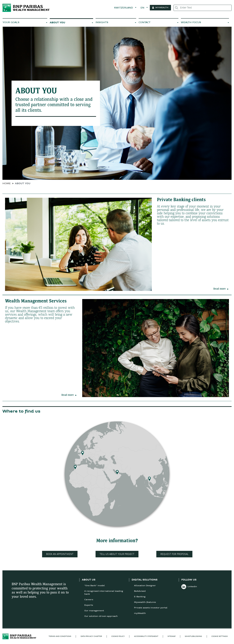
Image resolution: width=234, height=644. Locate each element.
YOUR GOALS (11, 23)
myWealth (140, 613)
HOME (7, 184)
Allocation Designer (145, 586)
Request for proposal (174, 554)
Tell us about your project (117, 554)
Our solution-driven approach (101, 616)
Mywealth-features (145, 602)
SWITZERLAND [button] (125, 8)
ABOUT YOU (57, 23)
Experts (89, 605)
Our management (94, 611)
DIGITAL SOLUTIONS (145, 580)
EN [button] (144, 8)
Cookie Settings (220, 636)
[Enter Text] (203, 8)
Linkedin (189, 587)
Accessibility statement (146, 636)
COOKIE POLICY (118, 636)
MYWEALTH (163, 8)
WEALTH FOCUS (191, 23)
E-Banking (140, 597)
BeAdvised (140, 591)
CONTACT (145, 23)
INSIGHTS (102, 23)
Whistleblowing (193, 636)
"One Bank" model (95, 586)
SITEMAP (172, 636)
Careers (89, 600)
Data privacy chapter (91, 636)
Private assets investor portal (151, 608)
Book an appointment (60, 554)
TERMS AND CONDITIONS (60, 636)
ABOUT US (89, 580)
